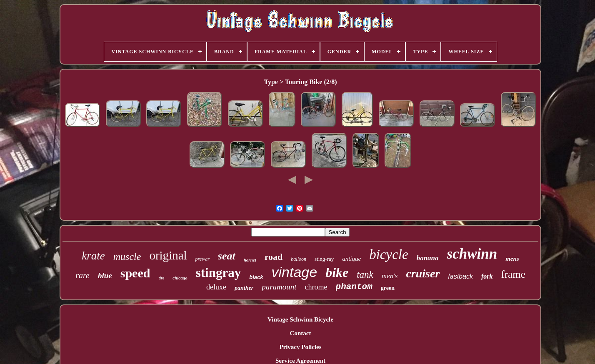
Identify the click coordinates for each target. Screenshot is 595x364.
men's (390, 276)
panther (244, 288)
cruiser (423, 273)
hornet (250, 260)
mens (512, 259)
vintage (294, 272)
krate (93, 256)
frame (513, 274)
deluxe (216, 287)
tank (365, 275)
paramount (279, 287)
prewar (202, 259)
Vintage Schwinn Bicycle (300, 319)
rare (82, 275)
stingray (219, 273)
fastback (460, 276)
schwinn (472, 254)
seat (227, 256)
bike (337, 272)
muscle (127, 257)
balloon (299, 259)
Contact (301, 333)
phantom (354, 287)
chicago (180, 278)
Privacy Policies (300, 347)
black (256, 277)
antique (351, 259)
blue (105, 275)
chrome (316, 287)
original (168, 255)
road (274, 257)
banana (428, 258)
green (388, 288)
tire (161, 278)
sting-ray (324, 259)
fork (487, 276)
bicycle (389, 254)
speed (135, 273)
